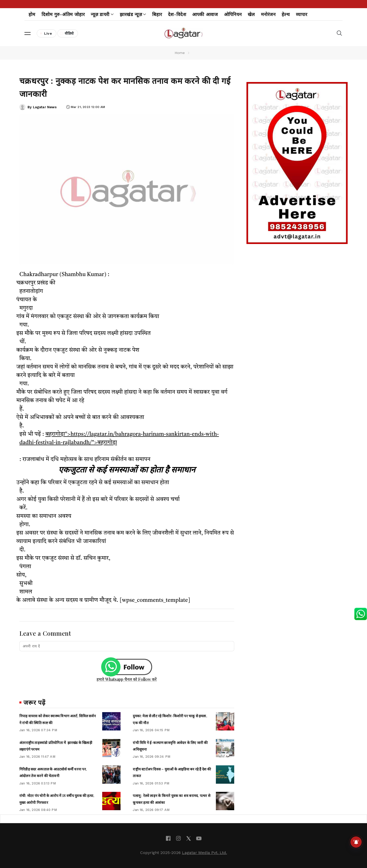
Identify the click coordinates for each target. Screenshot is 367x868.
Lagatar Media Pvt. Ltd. (205, 853)
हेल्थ (286, 14)
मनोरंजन (268, 14)
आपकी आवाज (205, 14)
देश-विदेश (177, 14)
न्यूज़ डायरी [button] (102, 14)
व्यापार (302, 14)
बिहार (157, 14)
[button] (28, 33)
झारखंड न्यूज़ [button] (133, 14)
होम (32, 14)
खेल (251, 14)
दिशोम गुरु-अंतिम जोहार (63, 14)
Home (180, 53)
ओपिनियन (233, 14)
